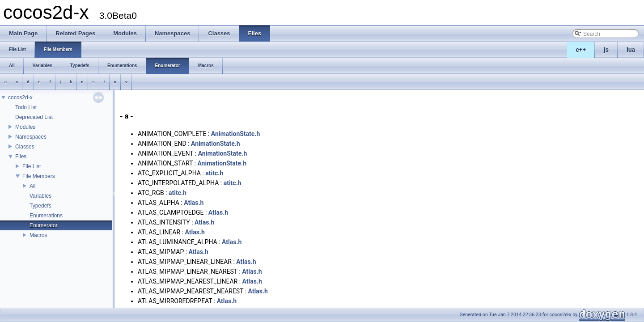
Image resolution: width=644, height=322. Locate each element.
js (606, 50)
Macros (38, 235)
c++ (581, 50)
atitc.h (214, 173)
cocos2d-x (20, 97)
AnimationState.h (236, 134)
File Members (39, 176)
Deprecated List (34, 117)
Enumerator (44, 225)
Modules (25, 127)
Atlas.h (194, 203)
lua (631, 50)
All (32, 186)
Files (21, 157)
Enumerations (46, 216)
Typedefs (40, 206)
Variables (40, 196)
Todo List (26, 107)
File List (32, 166)
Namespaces (31, 137)
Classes (25, 147)
